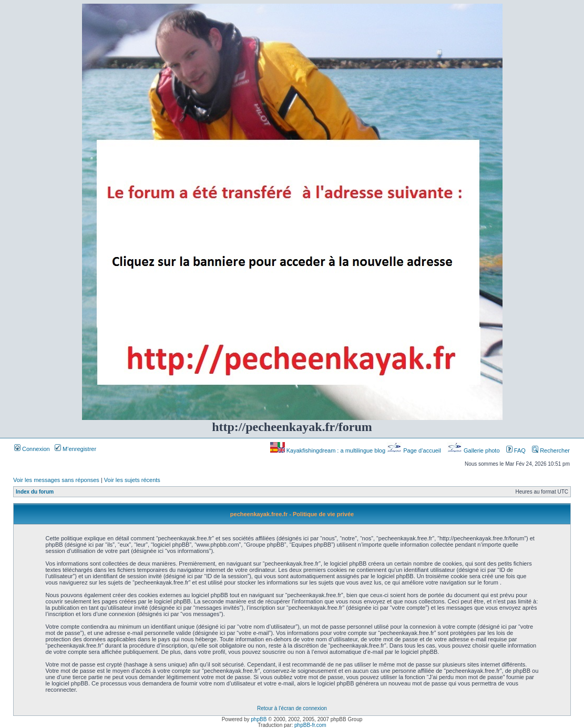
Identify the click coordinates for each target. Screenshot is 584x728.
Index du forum (35, 492)
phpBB (259, 719)
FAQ (516, 450)
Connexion (32, 449)
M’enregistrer (75, 449)
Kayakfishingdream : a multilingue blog (329, 450)
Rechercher (551, 450)
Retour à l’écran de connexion (292, 708)
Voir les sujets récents (132, 480)
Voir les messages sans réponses (56, 480)
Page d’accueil (415, 450)
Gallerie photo (474, 450)
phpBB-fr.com (310, 725)
